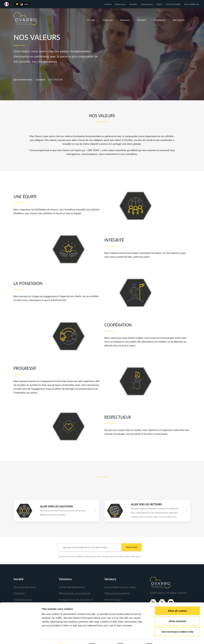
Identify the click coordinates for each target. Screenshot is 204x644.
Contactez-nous (147, 4)
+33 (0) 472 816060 (173, 4)
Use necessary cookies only (177, 623)
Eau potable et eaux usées (120, 587)
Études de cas (120, 4)
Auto (26, 4)
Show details (167, 638)
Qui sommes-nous (23, 80)
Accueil (91, 20)
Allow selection (177, 613)
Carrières (108, 4)
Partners (142, 20)
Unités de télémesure (72, 587)
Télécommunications (117, 593)
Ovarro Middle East (192, 4)
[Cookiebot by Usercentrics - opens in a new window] (21, 638)
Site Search (179, 20)
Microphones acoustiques (75, 593)
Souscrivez (131, 547)
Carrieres (41, 80)
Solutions (108, 20)
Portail (159, 4)
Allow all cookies (177, 602)
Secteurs (125, 20)
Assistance (159, 20)
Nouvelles (133, 4)
